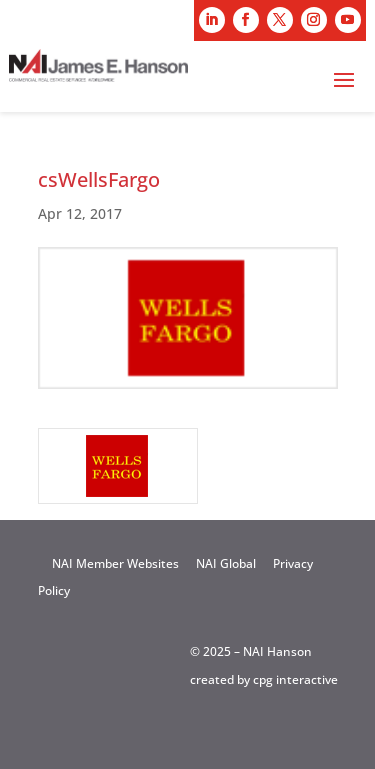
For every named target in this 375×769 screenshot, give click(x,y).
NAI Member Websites (115, 563)
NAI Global (226, 563)
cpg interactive (295, 679)
